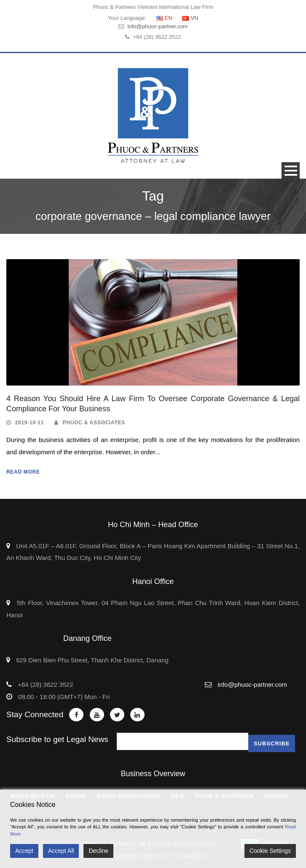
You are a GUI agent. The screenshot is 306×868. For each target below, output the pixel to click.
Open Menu (291, 170)
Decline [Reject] (98, 851)
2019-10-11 (30, 423)
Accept (24, 851)
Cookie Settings (270, 851)
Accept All (61, 851)
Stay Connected (35, 714)
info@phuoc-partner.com (158, 26)
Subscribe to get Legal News (57, 739)
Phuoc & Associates (94, 423)
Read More (23, 472)
